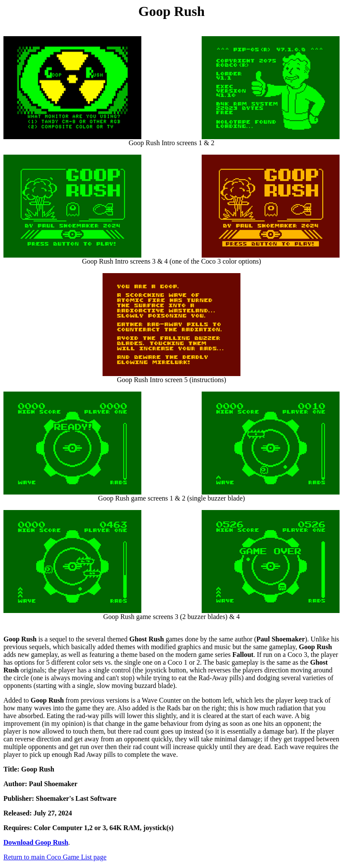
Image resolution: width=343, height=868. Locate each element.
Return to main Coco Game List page (55, 857)
